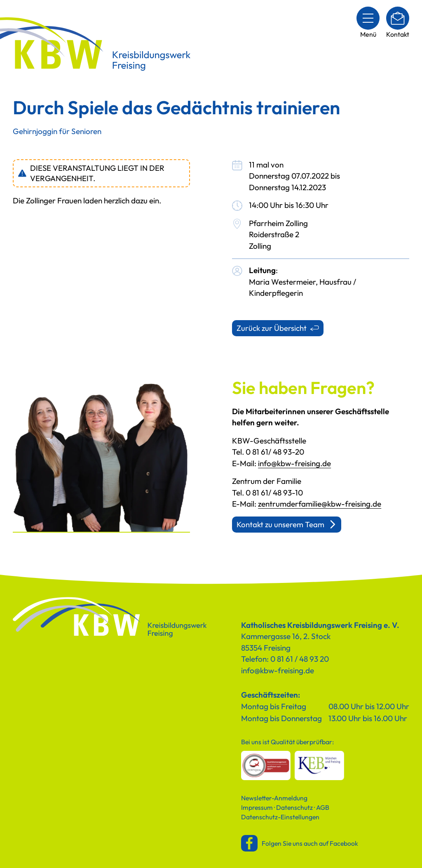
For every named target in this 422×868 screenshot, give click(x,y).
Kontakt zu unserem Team (280, 524)
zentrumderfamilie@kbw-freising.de (320, 504)
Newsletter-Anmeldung (274, 798)
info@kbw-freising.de (294, 463)
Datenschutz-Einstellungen (280, 817)
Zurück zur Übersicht (272, 328)
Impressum (257, 807)
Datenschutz (294, 807)
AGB (323, 807)
